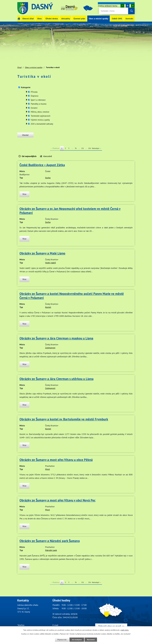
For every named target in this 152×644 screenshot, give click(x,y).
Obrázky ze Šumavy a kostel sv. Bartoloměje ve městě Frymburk (64, 419)
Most (47, 469)
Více (25, 194)
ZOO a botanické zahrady (42, 124)
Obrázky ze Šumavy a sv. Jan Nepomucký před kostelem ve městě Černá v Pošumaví (70, 211)
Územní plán (79, 19)
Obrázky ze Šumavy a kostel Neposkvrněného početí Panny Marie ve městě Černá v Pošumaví (72, 296)
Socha (48, 178)
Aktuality (66, 19)
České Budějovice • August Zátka (42, 165)
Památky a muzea (38, 104)
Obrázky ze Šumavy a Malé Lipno (42, 253)
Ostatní (34, 108)
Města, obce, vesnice (40, 112)
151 (83, 148)
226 (89, 148)
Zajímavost (50, 348)
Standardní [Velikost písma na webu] (128, 6)
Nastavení (91, 640)
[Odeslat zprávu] (26, 135)
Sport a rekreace (38, 100)
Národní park (51, 550)
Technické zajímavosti (40, 116)
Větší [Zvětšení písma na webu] (133, 6)
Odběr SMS (117, 19)
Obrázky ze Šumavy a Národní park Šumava (50, 541)
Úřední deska (52, 19)
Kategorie (26, 87)
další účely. (125, 630)
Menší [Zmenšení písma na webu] (122, 6)
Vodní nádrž (50, 263)
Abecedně (47, 156)
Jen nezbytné (77, 640)
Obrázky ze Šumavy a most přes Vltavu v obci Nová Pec (57, 500)
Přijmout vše (61, 640)
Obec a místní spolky (99, 19)
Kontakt (129, 19)
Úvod (19, 19)
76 (76, 148)
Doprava (34, 96)
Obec (40, 19)
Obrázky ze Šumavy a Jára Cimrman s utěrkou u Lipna (56, 379)
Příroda (34, 92)
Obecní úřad (28, 19)
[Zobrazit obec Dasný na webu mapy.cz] (111, 614)
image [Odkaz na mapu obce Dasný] (89, 8)
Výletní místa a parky (40, 120)
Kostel (48, 307)
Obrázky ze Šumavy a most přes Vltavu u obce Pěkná (56, 460)
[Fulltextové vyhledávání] (109, 11)
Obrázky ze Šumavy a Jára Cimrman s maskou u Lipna (56, 338)
